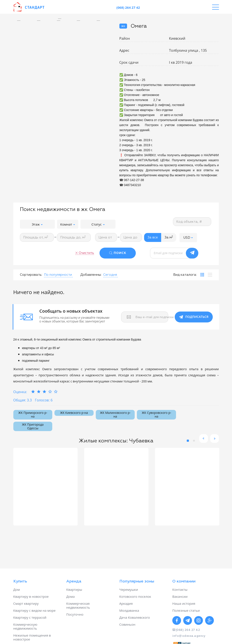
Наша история (184, 603)
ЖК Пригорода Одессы (33, 426)
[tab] (202, 275)
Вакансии (180, 596)
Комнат (68, 224)
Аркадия (126, 603)
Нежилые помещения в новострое (32, 637)
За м (169, 237)
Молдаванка (129, 610)
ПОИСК (120, 253)
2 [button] (194, 441)
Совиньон (127, 624)
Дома (71, 596)
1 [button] (188, 441)
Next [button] (215, 438)
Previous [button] (204, 438)
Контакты (180, 589)
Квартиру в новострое (31, 596)
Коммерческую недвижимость (25, 626)
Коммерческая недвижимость (78, 605)
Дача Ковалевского (135, 617)
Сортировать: (31, 275)
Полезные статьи (186, 610)
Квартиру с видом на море (35, 610)
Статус (98, 224)
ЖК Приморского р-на (33, 414)
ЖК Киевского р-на (74, 413)
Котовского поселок (135, 596)
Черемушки (129, 589)
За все (153, 237)
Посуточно (75, 614)
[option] (63, 19)
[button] (188, 237)
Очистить (86, 253)
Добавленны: (91, 275)
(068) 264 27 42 (128, 7)
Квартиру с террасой (30, 617)
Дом (17, 589)
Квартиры (74, 589)
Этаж (37, 224)
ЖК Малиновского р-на (115, 414)
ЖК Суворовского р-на (156, 414)
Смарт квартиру (26, 603)
